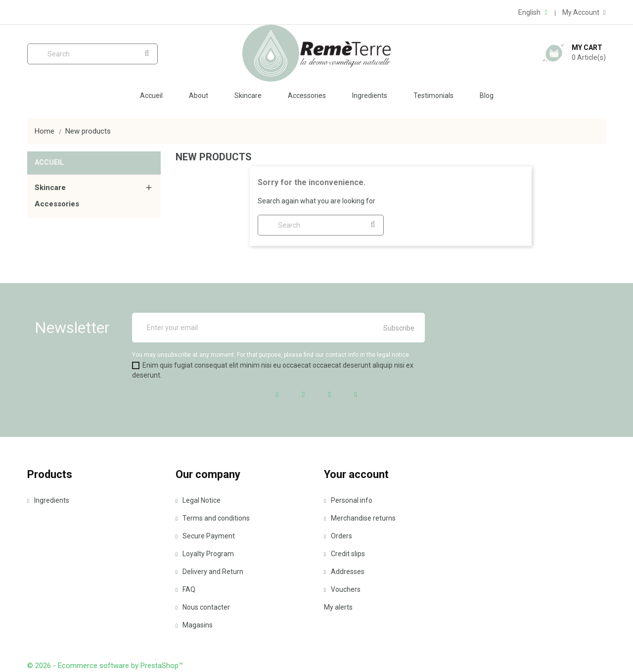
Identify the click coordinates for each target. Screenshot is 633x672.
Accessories (307, 96)
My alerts (338, 607)
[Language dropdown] (533, 12)
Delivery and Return (209, 572)
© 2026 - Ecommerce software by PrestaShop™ (105, 666)
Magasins (194, 625)
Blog (487, 96)
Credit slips (344, 554)
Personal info (348, 500)
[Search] (92, 54)
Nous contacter (203, 607)
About (199, 96)
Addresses (344, 572)
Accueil (151, 96)
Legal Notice (198, 500)
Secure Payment (205, 536)
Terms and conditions (213, 518)
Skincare (248, 96)
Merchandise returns (360, 518)
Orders (338, 536)
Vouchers (342, 589)
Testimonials (433, 96)
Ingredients (370, 96)
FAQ (185, 589)
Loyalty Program (205, 554)
